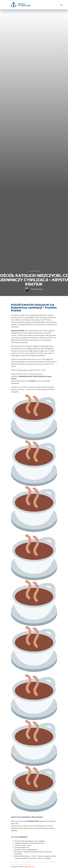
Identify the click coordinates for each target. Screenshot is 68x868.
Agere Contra (29, 867)
